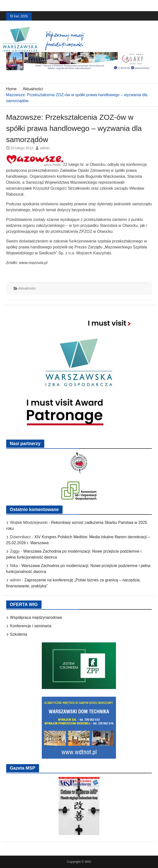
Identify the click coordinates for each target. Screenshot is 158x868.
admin (45, 148)
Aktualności (27, 288)
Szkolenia (19, 634)
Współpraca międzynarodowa (36, 617)
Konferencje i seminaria (31, 626)
